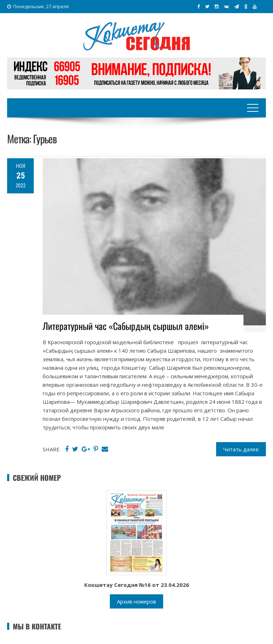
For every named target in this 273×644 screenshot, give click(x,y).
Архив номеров (136, 601)
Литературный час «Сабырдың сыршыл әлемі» (126, 326)
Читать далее (241, 449)
